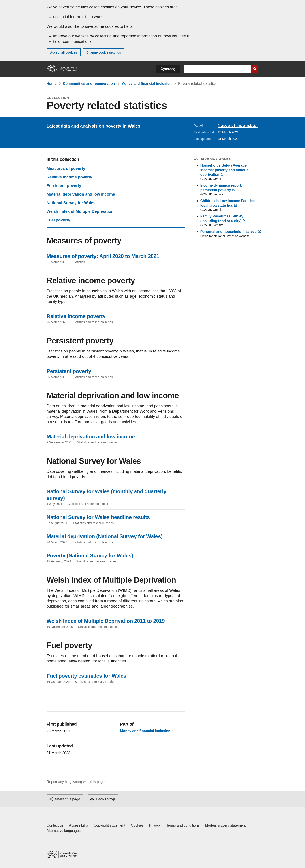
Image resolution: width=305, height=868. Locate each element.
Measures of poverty (66, 169)
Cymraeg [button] (168, 69)
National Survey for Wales (71, 203)
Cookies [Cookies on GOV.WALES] (137, 825)
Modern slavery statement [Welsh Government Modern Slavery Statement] (225, 825)
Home (51, 84)
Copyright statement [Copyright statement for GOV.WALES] (110, 825)
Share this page (68, 799)
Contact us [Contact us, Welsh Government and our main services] (55, 825)
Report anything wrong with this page (76, 782)
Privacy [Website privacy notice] (155, 825)
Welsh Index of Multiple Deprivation (80, 211)
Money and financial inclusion (147, 84)
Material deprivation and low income (81, 194)
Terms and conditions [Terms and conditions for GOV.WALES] (183, 825)
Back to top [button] (105, 799)
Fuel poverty (58, 220)
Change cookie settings (104, 52)
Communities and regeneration (89, 84)
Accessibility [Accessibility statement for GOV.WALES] (78, 825)
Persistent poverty (64, 186)
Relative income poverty (69, 177)
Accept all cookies (64, 52)
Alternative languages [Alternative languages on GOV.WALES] (64, 831)
